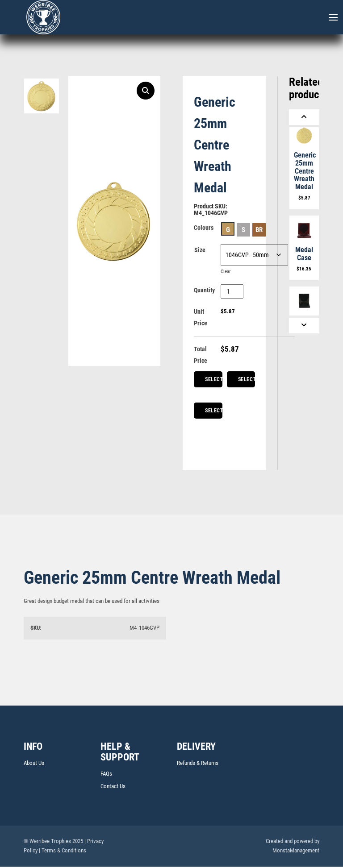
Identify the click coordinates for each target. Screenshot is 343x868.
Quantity (204, 290)
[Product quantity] (232, 291)
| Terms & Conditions (63, 850)
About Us (34, 763)
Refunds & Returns (198, 763)
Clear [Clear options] (226, 271)
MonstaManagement (296, 850)
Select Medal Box (214, 413)
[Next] (304, 326)
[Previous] (304, 117)
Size (200, 250)
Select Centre (214, 382)
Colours (204, 228)
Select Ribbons (247, 382)
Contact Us (113, 786)
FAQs (106, 774)
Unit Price (201, 317)
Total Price (201, 355)
